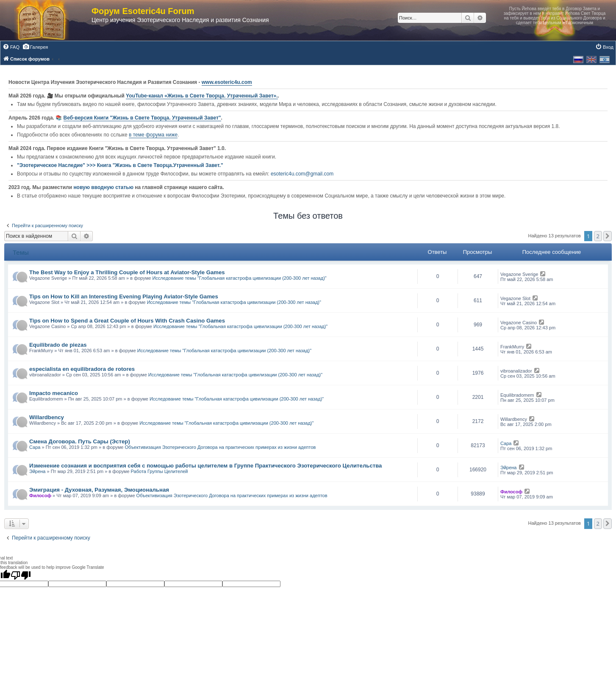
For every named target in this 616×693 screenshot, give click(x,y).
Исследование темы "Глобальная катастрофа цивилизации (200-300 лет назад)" (239, 278)
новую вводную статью (104, 187)
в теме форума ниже (153, 135)
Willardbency (47, 417)
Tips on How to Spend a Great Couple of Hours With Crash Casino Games (127, 321)
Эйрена (37, 471)
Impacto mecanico (54, 393)
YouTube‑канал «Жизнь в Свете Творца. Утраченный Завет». (202, 96)
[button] (608, 236)
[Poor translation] (21, 575)
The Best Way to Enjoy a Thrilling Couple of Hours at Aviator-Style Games (127, 272)
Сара (35, 447)
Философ (40, 495)
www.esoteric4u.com (227, 82)
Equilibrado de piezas (58, 345)
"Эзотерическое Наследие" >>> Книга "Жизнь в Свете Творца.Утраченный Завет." (120, 165)
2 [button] (598, 236)
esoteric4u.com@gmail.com (302, 174)
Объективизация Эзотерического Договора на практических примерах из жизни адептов (220, 447)
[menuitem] (11, 47)
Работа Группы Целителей (160, 471)
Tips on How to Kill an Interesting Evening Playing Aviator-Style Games (124, 296)
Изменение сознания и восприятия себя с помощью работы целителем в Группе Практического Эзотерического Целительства (205, 466)
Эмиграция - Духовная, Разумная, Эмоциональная (99, 490)
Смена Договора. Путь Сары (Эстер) (80, 441)
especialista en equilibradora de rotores (82, 369)
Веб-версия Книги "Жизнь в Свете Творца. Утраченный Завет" (142, 118)
